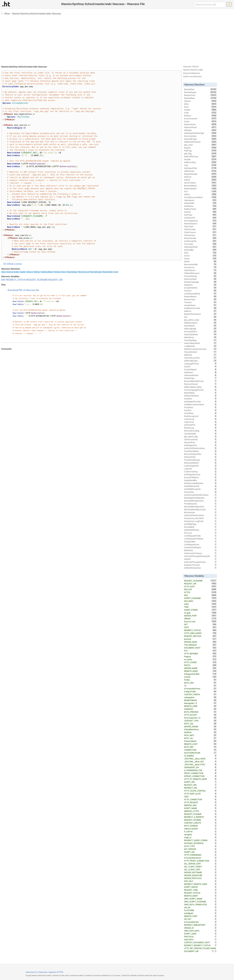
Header (23, 272)
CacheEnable (201, 542)
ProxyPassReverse (201, 460)
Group (201, 259)
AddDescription (201, 323)
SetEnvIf (201, 177)
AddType (201, 130)
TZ (201, 686)
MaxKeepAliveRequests (201, 498)
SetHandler (201, 250)
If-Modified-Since (201, 729)
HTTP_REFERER (201, 654)
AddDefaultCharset (201, 142)
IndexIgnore (201, 200)
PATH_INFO (201, 735)
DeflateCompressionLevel (201, 349)
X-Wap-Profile (201, 691)
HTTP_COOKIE (201, 662)
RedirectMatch (47, 272)
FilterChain (201, 226)
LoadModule (201, 346)
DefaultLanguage (201, 282)
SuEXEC (201, 559)
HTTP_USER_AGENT (201, 633)
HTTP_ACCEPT (201, 715)
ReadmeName (201, 296)
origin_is (201, 837)
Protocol (201, 291)
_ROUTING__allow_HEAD (201, 759)
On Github (8, 264)
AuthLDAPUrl (201, 425)
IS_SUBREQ (201, 756)
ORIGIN (201, 619)
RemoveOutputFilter (201, 454)
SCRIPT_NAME (201, 808)
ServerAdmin (201, 442)
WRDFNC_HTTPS (201, 811)
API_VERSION (201, 849)
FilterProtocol (201, 232)
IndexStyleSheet (201, 334)
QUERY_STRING (201, 610)
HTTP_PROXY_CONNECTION (201, 861)
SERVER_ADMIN (201, 726)
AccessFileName (201, 477)
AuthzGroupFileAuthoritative (201, 495)
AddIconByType (201, 361)
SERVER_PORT (201, 616)
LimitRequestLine (201, 544)
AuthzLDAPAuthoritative (201, 448)
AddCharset (201, 171)
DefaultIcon (201, 337)
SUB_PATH (201, 939)
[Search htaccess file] (210, 5)
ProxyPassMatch (201, 451)
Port (201, 191)
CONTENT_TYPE (201, 721)
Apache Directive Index (193, 70)
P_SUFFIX (201, 832)
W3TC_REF (201, 747)
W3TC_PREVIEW (201, 712)
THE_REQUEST (201, 645)
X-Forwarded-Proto (201, 689)
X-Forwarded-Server (201, 858)
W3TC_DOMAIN (201, 826)
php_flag (201, 153)
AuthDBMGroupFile (201, 489)
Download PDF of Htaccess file (23, 290)
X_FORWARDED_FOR (201, 770)
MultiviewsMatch (201, 463)
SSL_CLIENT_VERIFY (201, 867)
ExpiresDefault (201, 127)
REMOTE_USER (201, 706)
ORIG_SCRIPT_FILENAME (201, 902)
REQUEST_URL (201, 785)
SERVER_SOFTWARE (201, 872)
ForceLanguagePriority (201, 390)
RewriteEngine (96, 272)
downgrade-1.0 (201, 703)
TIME (201, 607)
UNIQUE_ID (201, 928)
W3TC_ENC (201, 683)
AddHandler (201, 203)
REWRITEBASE (201, 700)
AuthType (201, 215)
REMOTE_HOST (201, 744)
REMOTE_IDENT (201, 896)
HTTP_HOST (201, 586)
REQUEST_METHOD (201, 636)
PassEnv (201, 410)
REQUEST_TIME (201, 890)
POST (201, 627)
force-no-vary (201, 621)
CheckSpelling (201, 340)
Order (201, 113)
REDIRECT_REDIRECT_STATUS (201, 945)
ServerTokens (201, 183)
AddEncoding (201, 162)
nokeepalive (201, 697)
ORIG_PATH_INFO (201, 931)
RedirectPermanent (201, 314)
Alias (201, 253)
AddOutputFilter (201, 247)
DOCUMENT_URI (199, 951)
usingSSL (201, 834)
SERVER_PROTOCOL (201, 878)
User (201, 165)
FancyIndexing (201, 276)
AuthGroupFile (201, 241)
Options (30, 272)
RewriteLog (201, 428)
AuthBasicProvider (201, 308)
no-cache (201, 659)
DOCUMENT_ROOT (201, 648)
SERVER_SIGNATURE (201, 875)
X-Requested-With (201, 674)
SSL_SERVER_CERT (201, 864)
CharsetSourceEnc (201, 358)
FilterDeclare (201, 235)
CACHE (201, 677)
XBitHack (201, 355)
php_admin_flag (201, 437)
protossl (201, 639)
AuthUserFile (201, 218)
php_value (201, 145)
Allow (7, 14)
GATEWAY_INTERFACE (201, 843)
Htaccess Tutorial (191, 67)
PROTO (201, 665)
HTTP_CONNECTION (201, 799)
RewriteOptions (201, 224)
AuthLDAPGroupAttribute (201, 562)
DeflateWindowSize (201, 568)
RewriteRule (107, 272)
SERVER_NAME (201, 668)
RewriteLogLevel (201, 416)
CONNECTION (201, 750)
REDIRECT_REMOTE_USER (201, 884)
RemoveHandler (201, 264)
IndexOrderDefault (201, 343)
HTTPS (201, 592)
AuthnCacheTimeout (201, 553)
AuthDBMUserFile (201, 486)
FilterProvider (201, 229)
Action (201, 256)
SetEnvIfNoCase (201, 156)
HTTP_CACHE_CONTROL (201, 791)
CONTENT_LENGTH (201, 823)
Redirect (37, 272)
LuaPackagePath (201, 466)
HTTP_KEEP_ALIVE (201, 794)
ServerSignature (201, 221)
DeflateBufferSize (201, 530)
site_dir (201, 907)
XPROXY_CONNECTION (201, 776)
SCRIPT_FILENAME (201, 598)
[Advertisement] (117, 39)
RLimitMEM (201, 527)
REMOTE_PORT (201, 916)
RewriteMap (201, 393)
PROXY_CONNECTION (201, 773)
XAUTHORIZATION (201, 753)
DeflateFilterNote (201, 396)
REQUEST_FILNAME (201, 814)
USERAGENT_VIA (201, 767)
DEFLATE (201, 589)
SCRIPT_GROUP (201, 887)
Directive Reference (192, 73)
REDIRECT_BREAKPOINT (201, 925)
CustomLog (201, 419)
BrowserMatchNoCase (201, 381)
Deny (201, 107)
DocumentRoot (201, 331)
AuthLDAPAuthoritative (201, 515)
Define (201, 261)
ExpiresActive (201, 124)
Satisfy (201, 180)
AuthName (201, 206)
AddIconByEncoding (201, 387)
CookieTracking (201, 472)
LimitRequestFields (201, 536)
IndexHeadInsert (201, 375)
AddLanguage (201, 329)
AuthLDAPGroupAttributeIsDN (201, 556)
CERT (201, 797)
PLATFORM (201, 910)
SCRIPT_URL (201, 782)
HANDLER (201, 709)
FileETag (201, 151)
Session (201, 212)
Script (116, 272)
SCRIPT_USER (201, 934)
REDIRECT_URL (201, 788)
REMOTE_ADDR (201, 671)
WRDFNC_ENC (201, 805)
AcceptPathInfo (201, 288)
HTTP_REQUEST (201, 802)
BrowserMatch (201, 186)
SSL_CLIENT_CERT (201, 869)
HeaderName (201, 305)
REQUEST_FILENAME (37, 280)
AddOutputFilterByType (201, 133)
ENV (3, 280)
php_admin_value (201, 320)
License (18, 264)
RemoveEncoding (201, 431)
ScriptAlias (201, 413)
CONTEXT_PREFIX (201, 694)
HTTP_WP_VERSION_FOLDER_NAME (201, 949)
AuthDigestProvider (201, 401)
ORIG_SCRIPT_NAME (201, 899)
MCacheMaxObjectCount (201, 509)
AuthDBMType (201, 524)
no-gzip (201, 613)
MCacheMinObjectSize (201, 501)
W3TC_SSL (201, 724)
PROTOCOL (201, 937)
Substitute (201, 372)
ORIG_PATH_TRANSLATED (201, 904)
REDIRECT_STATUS (16, 280)
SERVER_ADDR (201, 642)
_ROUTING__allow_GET (201, 762)
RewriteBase (72, 272)
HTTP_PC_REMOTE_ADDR (201, 779)
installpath (201, 913)
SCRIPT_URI (201, 852)
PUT (201, 651)
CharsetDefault (201, 352)
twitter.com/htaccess (192, 77)
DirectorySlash (201, 279)
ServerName (201, 326)
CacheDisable (201, 434)
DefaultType (201, 378)
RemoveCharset (201, 384)
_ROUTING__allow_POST (201, 764)
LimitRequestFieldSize (201, 539)
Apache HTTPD (56, 972)
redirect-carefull (201, 829)
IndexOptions (201, 270)
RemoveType (201, 299)
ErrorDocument (201, 118)
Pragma (201, 656)
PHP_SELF (201, 881)
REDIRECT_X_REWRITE (201, 817)
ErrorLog (201, 533)
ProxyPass (201, 407)
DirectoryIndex (13, 272)
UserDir (201, 366)
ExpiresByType (201, 139)
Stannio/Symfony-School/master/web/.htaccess (36, 14)
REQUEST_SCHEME (201, 820)
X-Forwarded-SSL (201, 922)
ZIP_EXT (201, 919)
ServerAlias (201, 492)
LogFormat (201, 422)
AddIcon (201, 311)
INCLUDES (201, 601)
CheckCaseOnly (201, 439)
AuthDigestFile (201, 445)
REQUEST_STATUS (201, 893)
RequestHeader (201, 174)
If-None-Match (201, 741)
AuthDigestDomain (201, 474)
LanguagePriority (201, 364)
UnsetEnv (201, 399)
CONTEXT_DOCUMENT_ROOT (201, 942)
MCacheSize (201, 512)
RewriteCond (84, 272)
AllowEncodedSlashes (201, 483)
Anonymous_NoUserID (201, 518)
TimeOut (201, 302)
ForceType (201, 244)
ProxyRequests (201, 504)
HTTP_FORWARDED (201, 855)
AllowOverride (201, 238)
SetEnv (201, 194)
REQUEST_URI (55, 280)
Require (201, 148)
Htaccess (43, 972)
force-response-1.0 (201, 718)
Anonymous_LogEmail (201, 521)
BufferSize (201, 550)
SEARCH (201, 732)
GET (201, 624)
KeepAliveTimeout (201, 565)
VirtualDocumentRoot (201, 197)
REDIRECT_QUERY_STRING (201, 840)
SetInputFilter (201, 457)
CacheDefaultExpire (201, 547)
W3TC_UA (201, 738)
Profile (201, 680)
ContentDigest (201, 369)
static (201, 604)
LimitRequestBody (201, 294)
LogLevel (201, 469)
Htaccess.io (31, 972)
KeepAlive (201, 285)
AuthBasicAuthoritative (201, 404)
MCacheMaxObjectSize (201, 507)
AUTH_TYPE (201, 846)
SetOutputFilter (201, 168)
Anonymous (201, 267)
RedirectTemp (60, 272)
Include (201, 159)
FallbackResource (201, 273)
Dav (201, 317)
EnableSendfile (201, 480)
